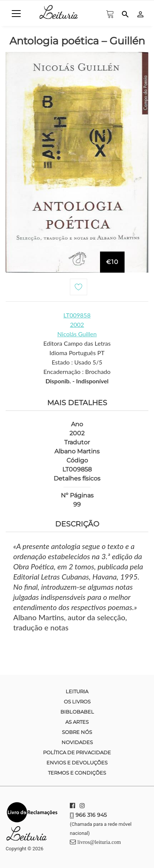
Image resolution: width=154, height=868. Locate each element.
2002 (77, 324)
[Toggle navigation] (16, 14)
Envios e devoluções (77, 763)
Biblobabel (77, 712)
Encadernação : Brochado (77, 371)
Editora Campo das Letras (77, 343)
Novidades (77, 742)
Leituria (77, 691)
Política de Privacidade (77, 752)
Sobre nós (77, 732)
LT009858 (77, 315)
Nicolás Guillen (77, 334)
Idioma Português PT (77, 353)
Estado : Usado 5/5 (77, 362)
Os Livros (77, 702)
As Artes (77, 722)
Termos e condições (77, 773)
